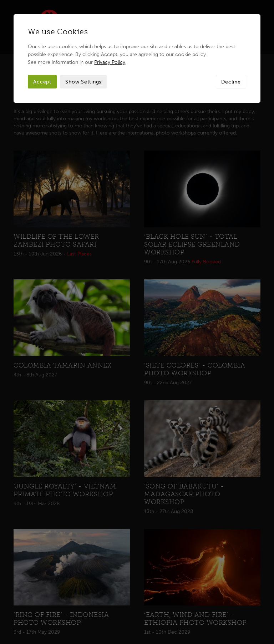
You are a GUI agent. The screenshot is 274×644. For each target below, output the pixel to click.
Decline (231, 82)
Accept (42, 82)
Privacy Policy (110, 62)
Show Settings (83, 82)
